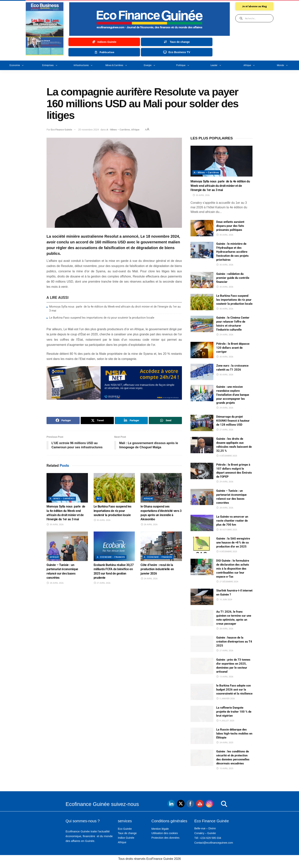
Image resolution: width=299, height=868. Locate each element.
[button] (216, 804)
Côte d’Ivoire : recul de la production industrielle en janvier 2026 (157, 569)
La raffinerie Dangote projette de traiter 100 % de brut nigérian (234, 712)
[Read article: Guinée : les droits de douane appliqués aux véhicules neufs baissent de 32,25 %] (202, 445)
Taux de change (127, 833)
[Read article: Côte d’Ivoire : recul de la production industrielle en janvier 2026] (161, 546)
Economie (17, 65)
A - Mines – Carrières (118, 130)
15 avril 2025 (225, 768)
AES (99, 499)
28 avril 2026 (149, 525)
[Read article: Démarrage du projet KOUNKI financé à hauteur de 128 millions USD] (202, 423)
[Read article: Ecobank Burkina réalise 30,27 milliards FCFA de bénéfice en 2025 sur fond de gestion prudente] (114, 546)
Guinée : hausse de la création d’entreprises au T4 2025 (234, 642)
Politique (183, 65)
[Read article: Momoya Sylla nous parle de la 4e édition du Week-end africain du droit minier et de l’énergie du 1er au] (67, 488)
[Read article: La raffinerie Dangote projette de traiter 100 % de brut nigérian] (202, 714)
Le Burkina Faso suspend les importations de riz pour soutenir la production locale (102, 318)
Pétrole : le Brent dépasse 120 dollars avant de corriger (233, 348)
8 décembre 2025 (227, 456)
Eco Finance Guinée (61, 130)
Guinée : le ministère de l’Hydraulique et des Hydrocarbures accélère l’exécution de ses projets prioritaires (232, 252)
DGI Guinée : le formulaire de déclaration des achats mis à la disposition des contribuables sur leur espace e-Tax (233, 569)
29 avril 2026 (225, 335)
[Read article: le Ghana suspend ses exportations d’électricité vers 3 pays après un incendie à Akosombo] (161, 488)
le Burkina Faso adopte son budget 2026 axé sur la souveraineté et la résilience (234, 690)
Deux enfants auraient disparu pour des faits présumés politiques (230, 226)
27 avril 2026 (102, 583)
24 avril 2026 (149, 579)
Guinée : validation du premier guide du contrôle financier (233, 278)
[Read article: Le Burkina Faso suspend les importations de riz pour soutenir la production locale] (114, 488)
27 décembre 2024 (227, 582)
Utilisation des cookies (165, 833)
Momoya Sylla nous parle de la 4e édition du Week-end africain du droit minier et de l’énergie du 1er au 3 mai (220, 186)
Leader (216, 65)
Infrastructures (83, 65)
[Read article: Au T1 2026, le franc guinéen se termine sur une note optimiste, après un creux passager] (202, 618)
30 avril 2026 (55, 525)
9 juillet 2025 (225, 721)
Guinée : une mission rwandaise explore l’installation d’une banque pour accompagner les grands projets (233, 395)
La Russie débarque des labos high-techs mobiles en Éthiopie (234, 734)
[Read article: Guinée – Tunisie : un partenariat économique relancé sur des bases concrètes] (67, 546)
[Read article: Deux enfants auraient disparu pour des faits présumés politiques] (202, 228)
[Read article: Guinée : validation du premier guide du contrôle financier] (202, 280)
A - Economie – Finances (111, 557)
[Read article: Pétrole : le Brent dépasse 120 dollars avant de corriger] (202, 350)
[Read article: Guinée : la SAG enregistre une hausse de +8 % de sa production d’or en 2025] (202, 545)
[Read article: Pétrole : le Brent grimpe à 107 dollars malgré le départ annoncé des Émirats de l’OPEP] (202, 471)
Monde (282, 65)
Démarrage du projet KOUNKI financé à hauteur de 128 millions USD (233, 421)
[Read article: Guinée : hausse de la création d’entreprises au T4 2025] (202, 644)
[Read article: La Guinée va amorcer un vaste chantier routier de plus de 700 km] (202, 523)
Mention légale (160, 829)
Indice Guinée (126, 838)
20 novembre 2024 (88, 130)
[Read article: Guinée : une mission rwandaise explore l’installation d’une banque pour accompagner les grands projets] (202, 393)
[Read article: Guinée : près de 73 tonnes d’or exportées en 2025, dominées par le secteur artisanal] (202, 666)
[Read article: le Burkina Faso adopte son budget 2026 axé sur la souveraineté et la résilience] (202, 692)
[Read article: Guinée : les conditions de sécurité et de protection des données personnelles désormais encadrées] (202, 758)
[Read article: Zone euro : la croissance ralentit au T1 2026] (202, 372)
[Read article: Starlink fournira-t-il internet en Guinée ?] (202, 597)
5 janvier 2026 (225, 699)
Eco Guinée (125, 829)
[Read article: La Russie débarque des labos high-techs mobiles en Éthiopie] (202, 736)
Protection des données (165, 838)
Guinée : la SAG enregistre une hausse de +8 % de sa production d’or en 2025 (233, 543)
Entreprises (50, 65)
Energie (150, 65)
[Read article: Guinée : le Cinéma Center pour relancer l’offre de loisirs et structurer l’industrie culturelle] (202, 324)
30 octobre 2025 (227, 530)
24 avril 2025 (225, 743)
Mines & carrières (116, 65)
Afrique (249, 65)
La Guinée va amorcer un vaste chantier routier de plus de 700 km (232, 521)
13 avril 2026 (225, 677)
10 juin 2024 (224, 600)
